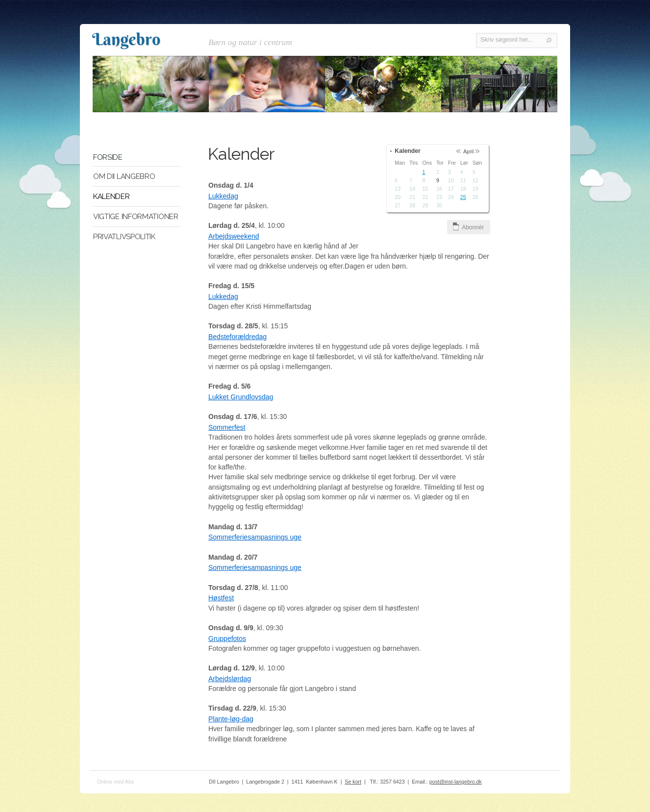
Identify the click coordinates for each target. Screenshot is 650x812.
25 (465, 197)
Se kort (353, 782)
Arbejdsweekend (234, 237)
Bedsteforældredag (237, 337)
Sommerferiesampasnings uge (255, 538)
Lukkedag (223, 197)
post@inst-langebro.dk (456, 782)
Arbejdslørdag (230, 679)
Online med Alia (115, 782)
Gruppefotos (227, 639)
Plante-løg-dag (231, 719)
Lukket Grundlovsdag (241, 397)
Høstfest (221, 598)
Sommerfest (227, 428)
